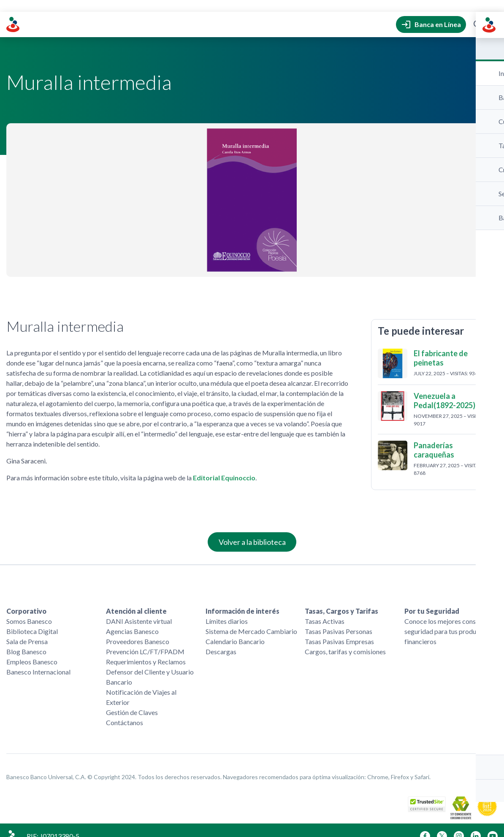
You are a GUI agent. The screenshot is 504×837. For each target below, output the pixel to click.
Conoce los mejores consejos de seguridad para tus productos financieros (450, 619)
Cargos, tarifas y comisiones (345, 640)
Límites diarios (227, 609)
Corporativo (26, 599)
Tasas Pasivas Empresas (339, 630)
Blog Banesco (26, 640)
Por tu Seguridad (432, 599)
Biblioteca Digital (32, 619)
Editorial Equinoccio (224, 466)
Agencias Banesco (132, 619)
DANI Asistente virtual (139, 609)
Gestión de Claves (132, 700)
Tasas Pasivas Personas (339, 619)
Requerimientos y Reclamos (146, 650)
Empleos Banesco (32, 650)
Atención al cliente (136, 599)
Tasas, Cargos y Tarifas (341, 599)
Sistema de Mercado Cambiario (251, 619)
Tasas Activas (325, 609)
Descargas (221, 640)
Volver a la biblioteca (252, 530)
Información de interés (243, 599)
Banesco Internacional (38, 660)
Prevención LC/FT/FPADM (145, 640)
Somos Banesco (29, 609)
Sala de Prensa (27, 630)
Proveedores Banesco (138, 630)
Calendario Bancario (235, 630)
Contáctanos (125, 711)
